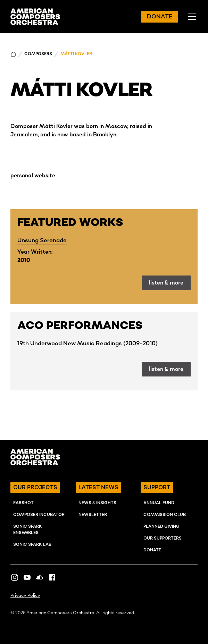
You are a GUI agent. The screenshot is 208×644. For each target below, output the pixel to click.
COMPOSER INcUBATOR (39, 515)
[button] (191, 17)
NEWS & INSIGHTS (97, 503)
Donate (152, 550)
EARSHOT (23, 503)
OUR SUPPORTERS (163, 538)
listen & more (166, 283)
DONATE (160, 17)
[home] (35, 17)
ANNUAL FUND (159, 503)
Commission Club (165, 515)
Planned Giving (161, 527)
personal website (33, 176)
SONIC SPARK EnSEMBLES (28, 530)
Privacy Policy (25, 596)
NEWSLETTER (93, 515)
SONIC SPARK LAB (32, 545)
